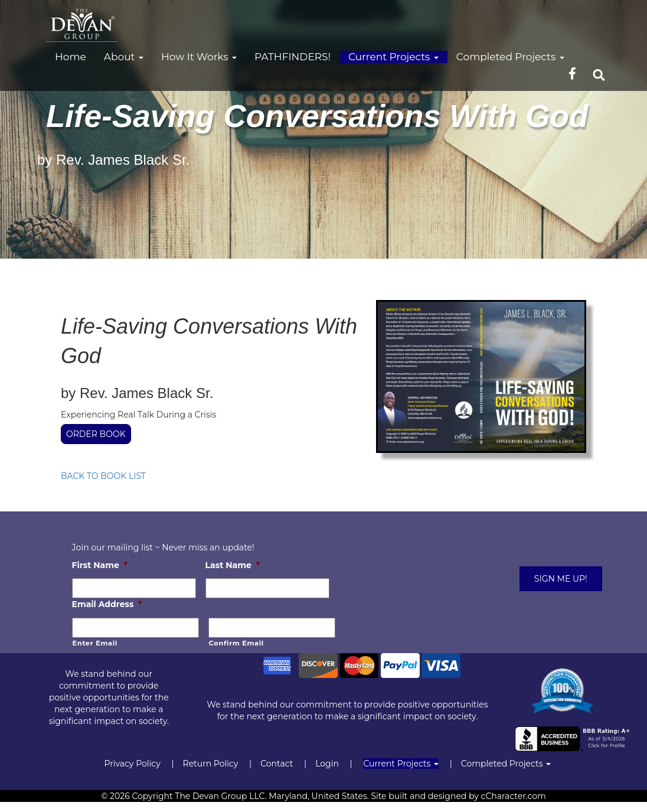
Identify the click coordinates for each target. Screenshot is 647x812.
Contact (277, 764)
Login (327, 764)
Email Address (107, 604)
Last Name (233, 565)
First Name (100, 565)
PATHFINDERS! (293, 57)
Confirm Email (236, 643)
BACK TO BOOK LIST (103, 476)
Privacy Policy (132, 764)
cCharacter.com (514, 796)
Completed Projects (510, 57)
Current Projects (393, 57)
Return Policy (211, 764)
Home (71, 57)
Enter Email (95, 643)
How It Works (199, 57)
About (124, 57)
